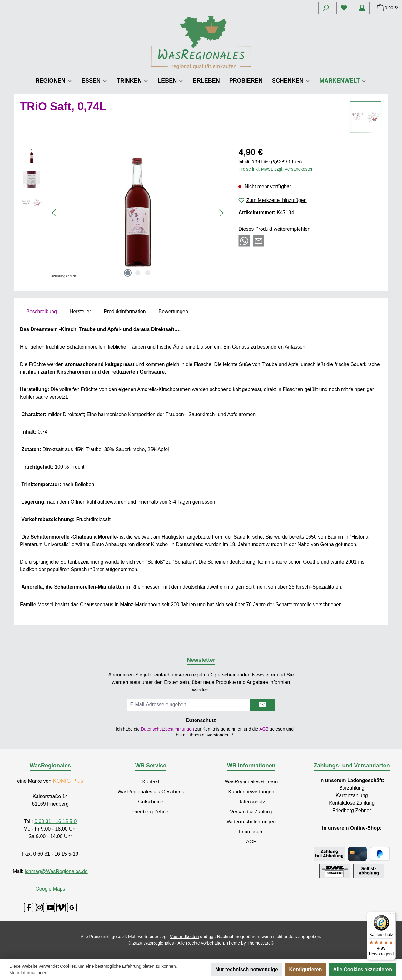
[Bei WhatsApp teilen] (244, 240)
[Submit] (262, 705)
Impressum (251, 832)
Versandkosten (184, 937)
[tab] (42, 312)
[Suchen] (326, 8)
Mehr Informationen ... (31, 973)
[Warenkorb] (386, 8)
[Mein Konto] (362, 8)
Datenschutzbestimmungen (167, 729)
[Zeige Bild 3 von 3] (148, 273)
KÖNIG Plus (68, 781)
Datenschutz (251, 802)
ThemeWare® (260, 943)
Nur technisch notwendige (247, 970)
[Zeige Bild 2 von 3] (138, 273)
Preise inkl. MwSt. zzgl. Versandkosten (276, 169)
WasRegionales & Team (251, 782)
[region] (123, 213)
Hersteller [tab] (80, 312)
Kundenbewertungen (251, 792)
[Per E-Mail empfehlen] (258, 240)
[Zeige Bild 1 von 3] (128, 273)
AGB (264, 729)
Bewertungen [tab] (173, 312)
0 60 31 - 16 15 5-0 (55, 821)
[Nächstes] (221, 213)
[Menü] (392, 915)
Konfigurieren (306, 970)
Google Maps (50, 889)
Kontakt (151, 782)
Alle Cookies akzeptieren (362, 970)
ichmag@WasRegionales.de (56, 871)
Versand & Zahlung (251, 812)
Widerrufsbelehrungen (251, 822)
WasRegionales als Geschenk (151, 792)
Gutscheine (151, 802)
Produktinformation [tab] (125, 312)
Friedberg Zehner (151, 812)
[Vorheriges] (54, 213)
